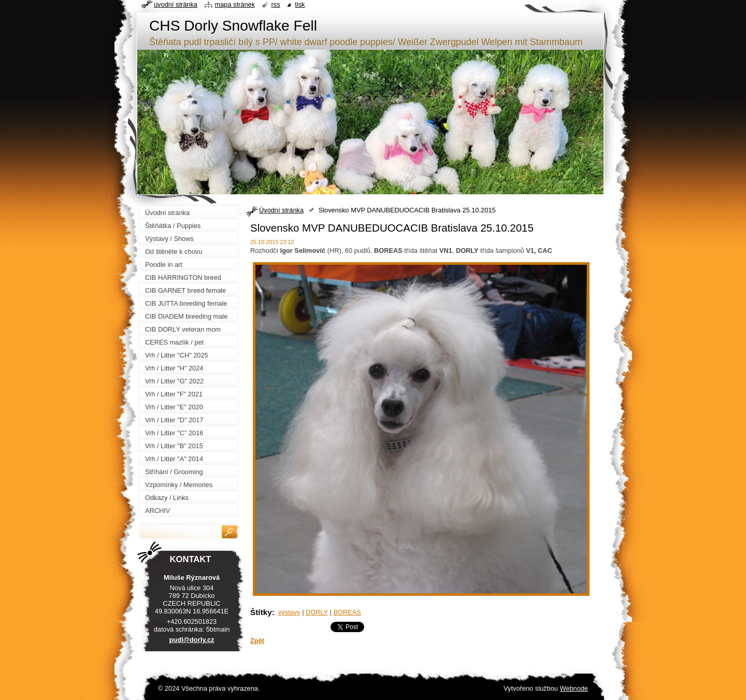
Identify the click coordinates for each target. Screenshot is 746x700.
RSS (276, 4)
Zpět (257, 641)
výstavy (289, 612)
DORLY (317, 612)
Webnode (574, 688)
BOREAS (347, 612)
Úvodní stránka (281, 210)
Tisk (300, 4)
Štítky (261, 612)
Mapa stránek (235, 4)
